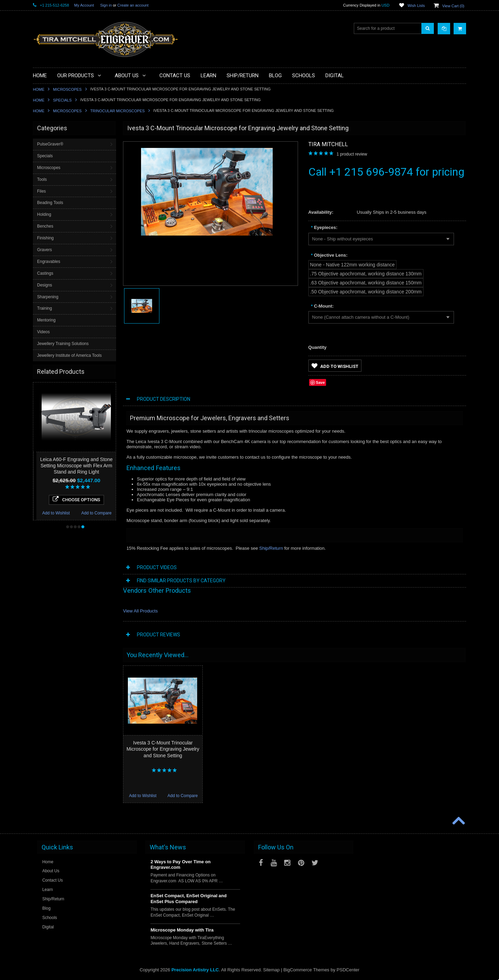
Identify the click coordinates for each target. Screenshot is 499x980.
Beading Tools (50, 203)
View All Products (140, 611)
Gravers (45, 250)
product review (352, 154)
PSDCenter (348, 970)
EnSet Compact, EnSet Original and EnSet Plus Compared (189, 899)
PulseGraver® (50, 144)
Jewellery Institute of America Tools (69, 355)
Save (321, 382)
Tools (42, 179)
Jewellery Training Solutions (63, 344)
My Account (84, 5)
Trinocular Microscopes (118, 111)
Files (41, 191)
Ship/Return (271, 548)
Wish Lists (416, 6)
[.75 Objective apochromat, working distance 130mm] (366, 274)
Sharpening (48, 297)
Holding (44, 214)
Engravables (49, 262)
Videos (43, 332)
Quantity (318, 347)
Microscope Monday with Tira (182, 930)
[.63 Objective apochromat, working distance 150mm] (366, 283)
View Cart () (453, 6)
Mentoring (46, 320)
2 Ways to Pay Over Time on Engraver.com (180, 865)
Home (39, 89)
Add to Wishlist (72, 513)
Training (45, 308)
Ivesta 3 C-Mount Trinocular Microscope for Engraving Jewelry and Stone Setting (163, 749)
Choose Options (92, 499)
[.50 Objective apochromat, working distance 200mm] (366, 292)
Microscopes (67, 89)
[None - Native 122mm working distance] (352, 265)
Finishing (45, 238)
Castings (45, 273)
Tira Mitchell (328, 144)
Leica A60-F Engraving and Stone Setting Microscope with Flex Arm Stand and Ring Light (92, 466)
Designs (45, 285)
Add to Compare (112, 513)
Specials (62, 100)
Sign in (106, 5)
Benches (45, 226)
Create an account (133, 5)
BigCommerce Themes (307, 970)
